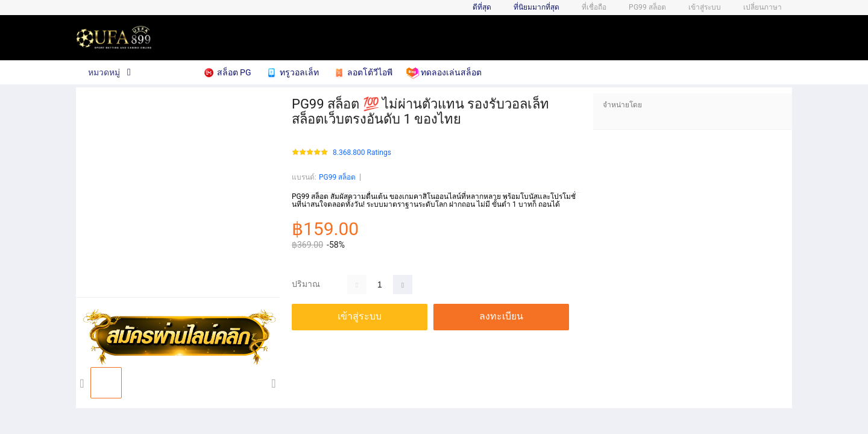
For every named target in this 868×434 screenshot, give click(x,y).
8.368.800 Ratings (362, 153)
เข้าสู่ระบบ (705, 7)
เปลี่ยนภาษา (763, 7)
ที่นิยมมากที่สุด (536, 7)
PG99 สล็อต (337, 177)
